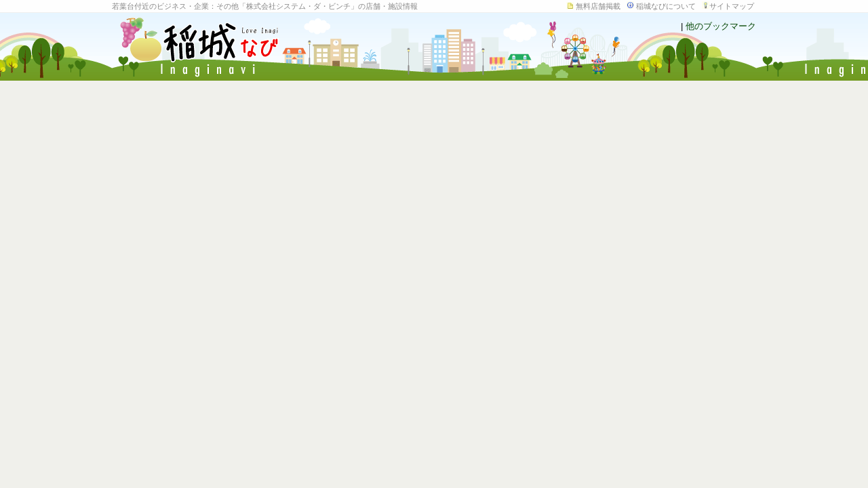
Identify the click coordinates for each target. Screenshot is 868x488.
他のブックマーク (721, 26)
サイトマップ (732, 6)
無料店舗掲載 (598, 6)
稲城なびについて (666, 6)
